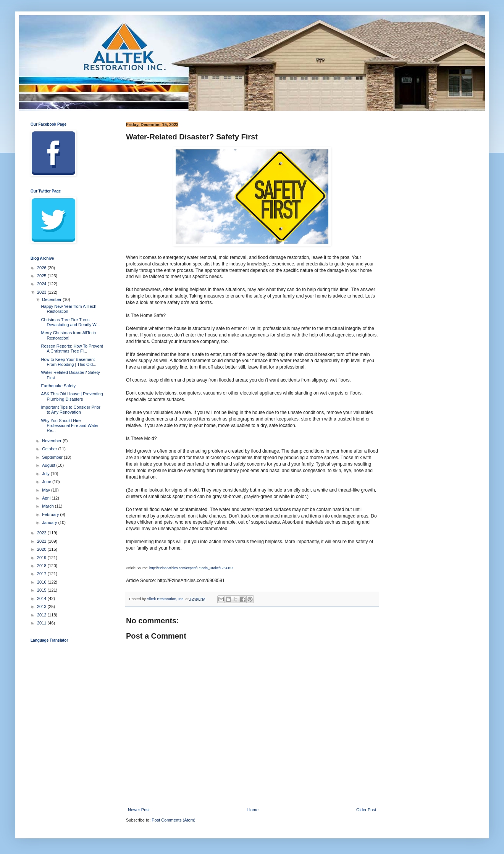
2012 (42, 615)
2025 (42, 276)
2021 (42, 541)
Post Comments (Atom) (173, 820)
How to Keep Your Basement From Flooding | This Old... (69, 362)
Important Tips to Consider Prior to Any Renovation (70, 410)
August (49, 465)
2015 (42, 590)
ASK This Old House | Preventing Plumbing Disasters (72, 396)
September (53, 457)
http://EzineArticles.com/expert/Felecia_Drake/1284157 (191, 568)
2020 (42, 549)
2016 (42, 582)
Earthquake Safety (58, 386)
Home (253, 810)
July (46, 474)
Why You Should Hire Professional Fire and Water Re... (70, 425)
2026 (42, 268)
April (47, 498)
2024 (42, 284)
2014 (42, 598)
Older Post (366, 810)
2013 (42, 607)
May (47, 490)
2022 (42, 533)
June (47, 482)
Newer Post (139, 810)
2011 (42, 623)
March (48, 506)
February (51, 514)
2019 (42, 558)
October (50, 449)
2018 (42, 566)
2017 (42, 574)
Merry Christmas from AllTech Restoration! (68, 335)
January (50, 522)
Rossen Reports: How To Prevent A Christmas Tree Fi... (72, 349)
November (52, 441)
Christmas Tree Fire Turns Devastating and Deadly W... (70, 322)
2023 (42, 292)
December (52, 299)
